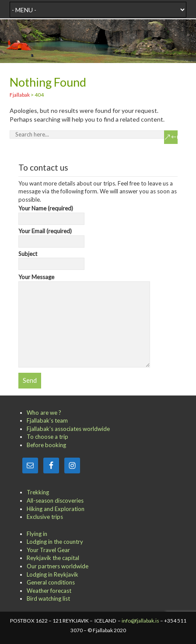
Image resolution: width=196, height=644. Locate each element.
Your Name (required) (51, 213)
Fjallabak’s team (47, 420)
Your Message (84, 281)
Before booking (46, 445)
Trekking (38, 492)
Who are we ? (44, 413)
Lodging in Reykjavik (52, 574)
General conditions (51, 582)
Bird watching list (48, 598)
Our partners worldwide (58, 566)
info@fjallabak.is (140, 621)
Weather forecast (49, 591)
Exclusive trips (45, 517)
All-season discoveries (55, 500)
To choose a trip (47, 437)
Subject (51, 259)
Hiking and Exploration (56, 509)
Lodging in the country (55, 542)
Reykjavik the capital (53, 558)
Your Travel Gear (48, 550)
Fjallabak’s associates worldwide (68, 429)
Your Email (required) (51, 236)
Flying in (37, 534)
